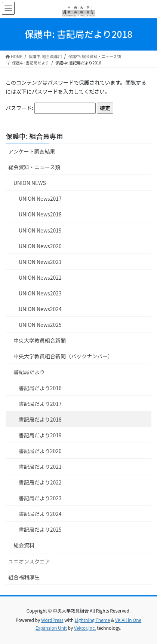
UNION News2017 (40, 198)
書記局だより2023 (40, 498)
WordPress (52, 620)
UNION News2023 (40, 293)
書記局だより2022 (40, 482)
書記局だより (29, 372)
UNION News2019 (40, 230)
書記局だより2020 (40, 451)
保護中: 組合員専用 (34, 136)
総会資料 (24, 545)
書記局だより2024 (40, 514)
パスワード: (51, 108)
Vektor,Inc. (85, 628)
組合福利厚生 (24, 577)
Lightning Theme (93, 620)
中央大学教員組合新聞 (40, 340)
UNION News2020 (40, 246)
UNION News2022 (40, 277)
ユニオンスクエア (29, 561)
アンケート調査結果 (32, 151)
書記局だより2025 (40, 529)
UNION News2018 (40, 214)
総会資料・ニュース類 (34, 167)
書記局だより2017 (40, 404)
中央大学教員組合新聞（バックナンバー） (63, 356)
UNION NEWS (30, 183)
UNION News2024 (40, 309)
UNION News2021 (40, 262)
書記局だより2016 (40, 388)
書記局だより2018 (40, 419)
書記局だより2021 (40, 467)
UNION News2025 (40, 325)
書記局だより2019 (40, 435)
